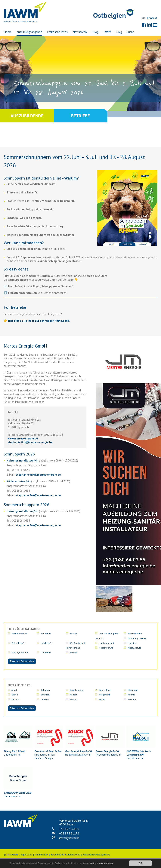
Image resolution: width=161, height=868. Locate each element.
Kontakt (152, 18)
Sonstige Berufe (20, 652)
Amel (14, 690)
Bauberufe (46, 634)
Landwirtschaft (106, 643)
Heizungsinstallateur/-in (22, 460)
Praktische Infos (57, 32)
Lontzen (45, 699)
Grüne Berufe (18, 643)
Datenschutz (41, 855)
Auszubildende (27, 116)
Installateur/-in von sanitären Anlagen (49, 743)
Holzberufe (46, 643)
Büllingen (46, 690)
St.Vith (102, 699)
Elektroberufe (135, 634)
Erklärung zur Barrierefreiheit (65, 855)
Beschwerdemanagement (96, 855)
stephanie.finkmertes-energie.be (30, 442)
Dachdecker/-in (18, 741)
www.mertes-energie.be (23, 438)
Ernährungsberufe (137, 638)
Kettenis (16, 699)
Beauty (73, 634)
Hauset (73, 695)
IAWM (107, 32)
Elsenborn (133, 690)
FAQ (119, 32)
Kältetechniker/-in (19, 481)
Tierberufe (46, 652)
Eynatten (45, 695)
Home (8, 32)
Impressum (26, 855)
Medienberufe (106, 648)
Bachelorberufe (19, 634)
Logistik (132, 643)
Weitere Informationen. (102, 863)
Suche (130, 32)
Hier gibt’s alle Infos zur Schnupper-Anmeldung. (39, 321)
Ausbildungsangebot (29, 32)
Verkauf (74, 652)
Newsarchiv (80, 32)
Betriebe (80, 116)
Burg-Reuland (77, 690)
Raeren (73, 699)
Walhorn (132, 699)
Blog (95, 32)
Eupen (15, 695)
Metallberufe (135, 648)
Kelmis (131, 695)
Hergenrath (105, 695)
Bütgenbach (105, 690)
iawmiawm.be (69, 838)
